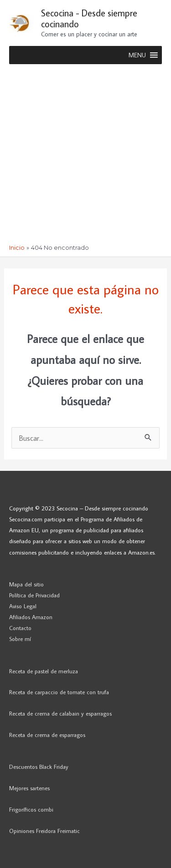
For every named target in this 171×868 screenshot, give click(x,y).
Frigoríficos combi (31, 809)
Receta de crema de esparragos (47, 735)
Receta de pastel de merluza (44, 671)
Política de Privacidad (34, 595)
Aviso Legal (23, 606)
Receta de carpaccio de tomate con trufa (59, 692)
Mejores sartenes (29, 788)
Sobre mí (20, 639)
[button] (137, 55)
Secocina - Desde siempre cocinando (89, 18)
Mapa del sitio (26, 584)
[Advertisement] (85, 154)
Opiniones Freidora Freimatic (44, 831)
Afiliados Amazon (31, 617)
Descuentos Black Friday (39, 767)
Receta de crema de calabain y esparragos (60, 713)
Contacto (20, 628)
